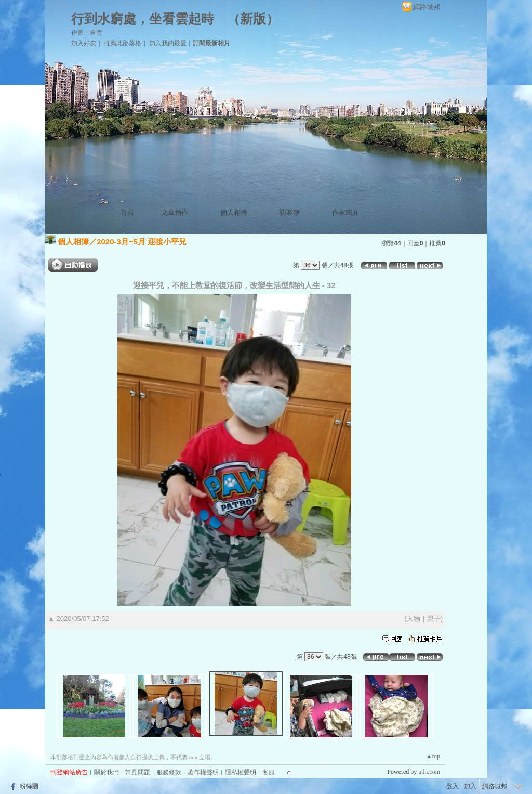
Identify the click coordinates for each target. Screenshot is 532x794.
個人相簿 (234, 212)
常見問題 (138, 772)
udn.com (429, 772)
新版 (253, 19)
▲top (433, 756)
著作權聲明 (203, 772)
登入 (453, 786)
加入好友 (84, 43)
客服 (269, 772)
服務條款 (169, 772)
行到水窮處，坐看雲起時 (143, 19)
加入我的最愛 (168, 43)
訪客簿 (290, 212)
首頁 (127, 212)
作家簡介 (345, 212)
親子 (434, 619)
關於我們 (107, 772)
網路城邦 (427, 7)
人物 (414, 619)
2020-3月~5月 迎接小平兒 (142, 242)
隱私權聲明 (241, 772)
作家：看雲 (87, 33)
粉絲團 (29, 786)
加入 (470, 786)
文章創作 (175, 212)
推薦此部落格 (123, 43)
